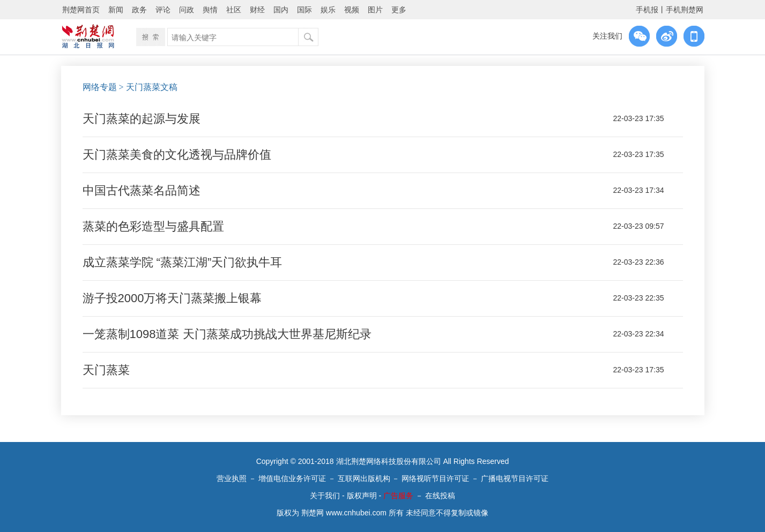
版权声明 (362, 496)
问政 (187, 10)
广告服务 (398, 496)
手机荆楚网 (685, 10)
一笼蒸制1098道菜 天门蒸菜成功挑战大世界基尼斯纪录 (227, 334)
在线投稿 (440, 496)
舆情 (210, 10)
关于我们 (325, 496)
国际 (304, 10)
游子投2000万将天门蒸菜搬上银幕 (172, 298)
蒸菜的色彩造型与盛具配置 (153, 226)
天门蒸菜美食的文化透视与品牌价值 (177, 155)
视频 (352, 10)
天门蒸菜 (106, 370)
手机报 (647, 10)
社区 (234, 10)
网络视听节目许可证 (435, 478)
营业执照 (232, 478)
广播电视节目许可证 (515, 478)
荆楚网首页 (81, 10)
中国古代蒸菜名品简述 (142, 190)
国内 (281, 10)
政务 (139, 10)
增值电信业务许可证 (292, 478)
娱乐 (328, 10)
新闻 (116, 10)
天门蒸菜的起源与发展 (142, 119)
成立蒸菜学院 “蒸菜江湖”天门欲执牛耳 (183, 262)
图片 (375, 10)
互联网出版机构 (364, 478)
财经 (257, 10)
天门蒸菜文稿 (152, 87)
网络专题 (100, 87)
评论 (163, 10)
